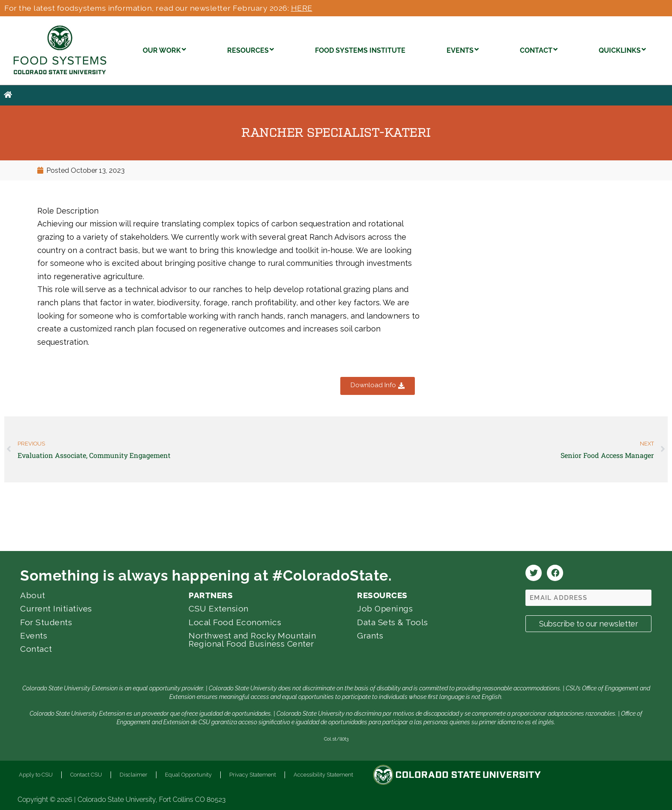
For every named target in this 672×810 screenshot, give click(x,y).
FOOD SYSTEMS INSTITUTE (360, 50)
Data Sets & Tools (393, 622)
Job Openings (385, 608)
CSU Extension (219, 608)
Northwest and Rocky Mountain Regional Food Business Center (252, 640)
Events (34, 635)
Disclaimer (133, 775)
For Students (46, 622)
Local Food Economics (235, 622)
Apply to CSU (36, 775)
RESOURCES (250, 50)
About (33, 595)
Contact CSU (86, 775)
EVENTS (463, 50)
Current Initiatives (56, 608)
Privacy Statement (253, 775)
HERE (302, 8)
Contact (36, 649)
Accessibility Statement (323, 775)
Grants (370, 635)
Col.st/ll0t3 (336, 739)
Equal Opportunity (188, 775)
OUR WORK (164, 50)
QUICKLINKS (622, 50)
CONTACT (539, 50)
